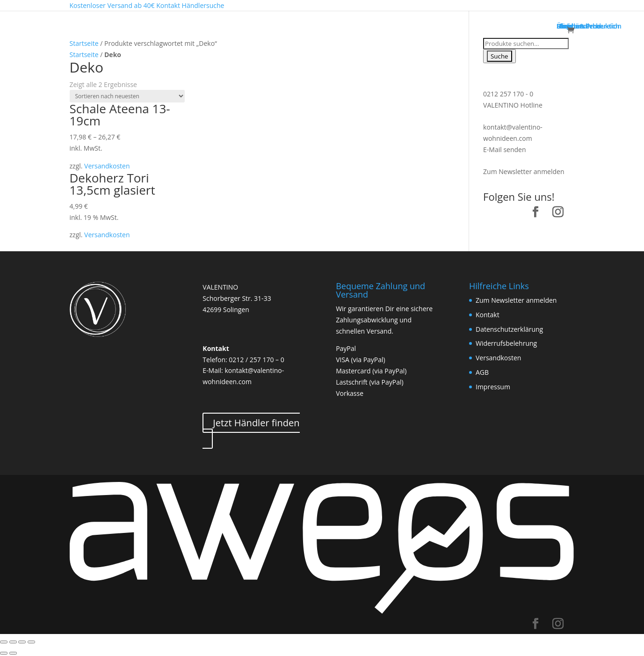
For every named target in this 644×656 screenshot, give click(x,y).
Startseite (84, 43)
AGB (482, 372)
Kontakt (488, 315)
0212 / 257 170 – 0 (256, 360)
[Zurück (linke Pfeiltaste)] (4, 653)
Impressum (493, 387)
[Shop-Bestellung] (127, 96)
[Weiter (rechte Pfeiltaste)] (13, 653)
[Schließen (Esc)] (4, 642)
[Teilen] (13, 642)
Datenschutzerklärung (509, 329)
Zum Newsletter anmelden (524, 171)
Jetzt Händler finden (256, 423)
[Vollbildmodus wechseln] (22, 642)
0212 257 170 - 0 (508, 94)
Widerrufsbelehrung (506, 343)
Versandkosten (107, 166)
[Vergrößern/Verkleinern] (31, 642)
